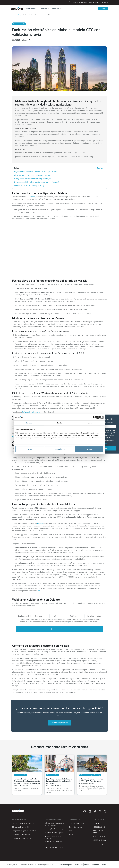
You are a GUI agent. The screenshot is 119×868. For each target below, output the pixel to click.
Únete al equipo (99, 844)
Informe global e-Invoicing (54, 829)
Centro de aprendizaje (76, 823)
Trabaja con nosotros (80, 3)
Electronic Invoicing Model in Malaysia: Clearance (33, 175)
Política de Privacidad (92, 865)
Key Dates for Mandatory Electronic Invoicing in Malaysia (36, 172)
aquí (40, 591)
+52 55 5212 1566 (100, 840)
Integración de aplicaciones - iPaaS (24, 831)
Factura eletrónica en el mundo (23, 823)
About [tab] (90, 423)
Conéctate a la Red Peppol (21, 834)
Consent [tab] (29, 423)
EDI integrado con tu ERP (21, 827)
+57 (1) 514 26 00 (99, 836)
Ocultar (101, 168)
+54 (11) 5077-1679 (98, 832)
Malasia (32, 197)
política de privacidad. (64, 623)
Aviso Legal (79, 865)
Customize (60, 449)
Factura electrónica (19, 24)
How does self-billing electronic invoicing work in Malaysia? (37, 182)
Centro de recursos (75, 827)
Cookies (103, 865)
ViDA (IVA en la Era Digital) (54, 833)
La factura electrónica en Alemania (53, 837)
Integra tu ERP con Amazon (54, 847)
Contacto (103, 9)
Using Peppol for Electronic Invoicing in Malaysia (33, 179)
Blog (20, 15)
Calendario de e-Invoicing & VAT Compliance (54, 824)
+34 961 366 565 (99, 827)
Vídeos (71, 834)
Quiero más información (60, 629)
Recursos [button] (44, 9)
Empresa (56, 9)
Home (14, 15)
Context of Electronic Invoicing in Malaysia (30, 186)
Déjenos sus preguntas (60, 723)
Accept (89, 449)
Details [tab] (59, 423)
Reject (30, 449)
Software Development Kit (32, 412)
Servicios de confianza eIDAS (22, 838)
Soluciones (31, 9)
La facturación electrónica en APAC (54, 843)
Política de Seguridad (66, 865)
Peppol (40, 523)
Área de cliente (94, 3)
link (101, 438)
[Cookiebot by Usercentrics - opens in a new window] (95, 417)
